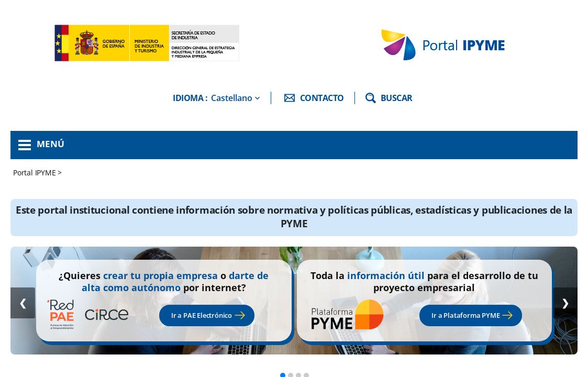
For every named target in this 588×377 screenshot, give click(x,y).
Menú (51, 144)
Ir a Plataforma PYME (465, 315)
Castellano (232, 98)
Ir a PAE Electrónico (202, 315)
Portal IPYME (35, 173)
